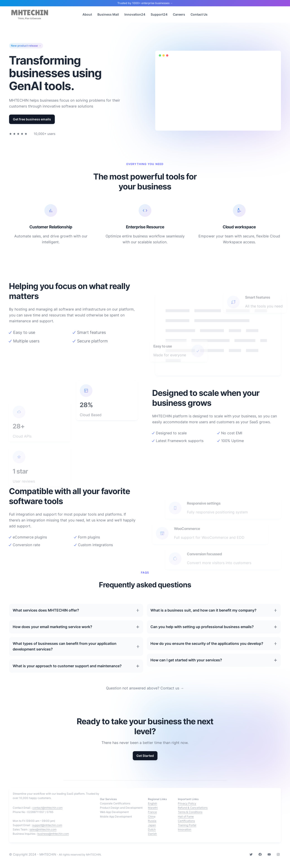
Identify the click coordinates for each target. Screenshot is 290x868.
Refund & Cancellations (193, 808)
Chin (151, 817)
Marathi (153, 808)
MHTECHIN (48, 854)
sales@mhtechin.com (43, 829)
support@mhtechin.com (47, 825)
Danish (152, 834)
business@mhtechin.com (53, 834)
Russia (152, 821)
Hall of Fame (186, 817)
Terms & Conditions (190, 812)
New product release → (26, 46)
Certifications (186, 821)
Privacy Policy (187, 803)
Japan (152, 825)
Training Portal (187, 825)
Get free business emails (32, 119)
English (152, 803)
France (152, 812)
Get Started (145, 756)
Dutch (152, 829)
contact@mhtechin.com (47, 808)
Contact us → (172, 688)
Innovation (185, 829)
